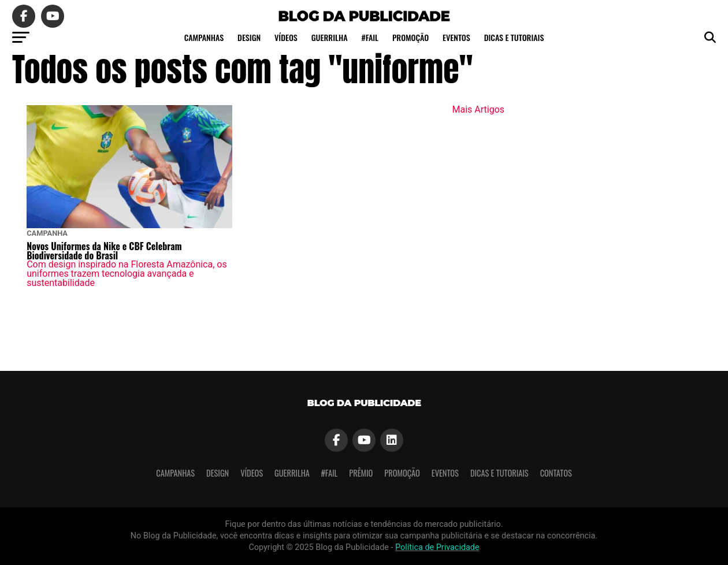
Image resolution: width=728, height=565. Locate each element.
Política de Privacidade (437, 547)
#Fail (370, 37)
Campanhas (204, 37)
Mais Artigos (479, 109)
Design (249, 37)
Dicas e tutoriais (514, 37)
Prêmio (361, 473)
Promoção (411, 37)
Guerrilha (330, 37)
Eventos (456, 37)
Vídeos (286, 37)
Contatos (556, 473)
